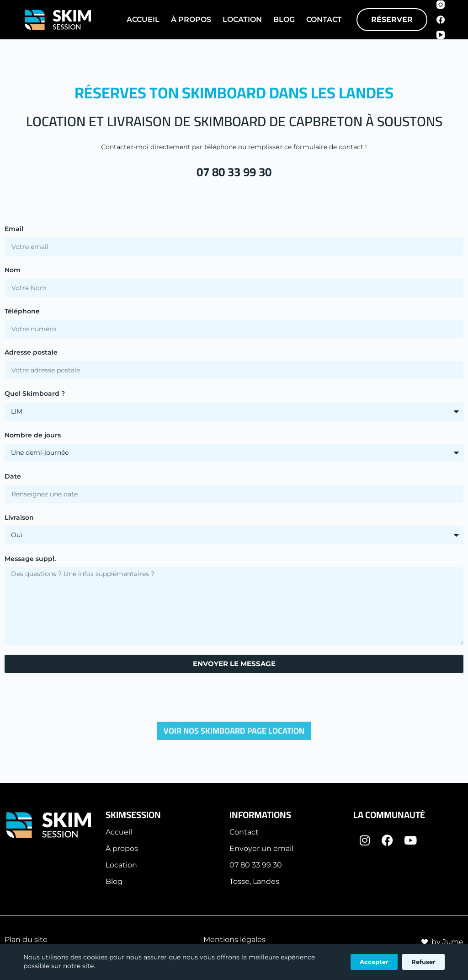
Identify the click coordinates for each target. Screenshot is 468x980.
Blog (284, 19)
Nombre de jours (33, 435)
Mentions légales (234, 940)
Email (14, 229)
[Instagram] (441, 5)
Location (242, 19)
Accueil (143, 19)
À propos (122, 848)
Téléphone (22, 311)
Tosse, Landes (254, 881)
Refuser (423, 962)
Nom (13, 270)
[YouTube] (441, 35)
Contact (324, 19)
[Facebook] (441, 20)
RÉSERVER (392, 19)
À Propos (191, 19)
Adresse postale (31, 352)
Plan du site (26, 940)
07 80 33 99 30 (234, 172)
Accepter (374, 962)
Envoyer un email (261, 848)
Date (13, 476)
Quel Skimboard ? (35, 393)
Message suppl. (30, 559)
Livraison (19, 517)
